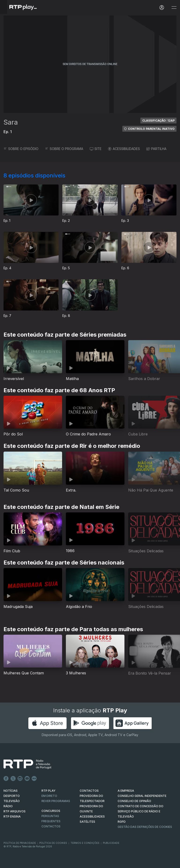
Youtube (27, 779)
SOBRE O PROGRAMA (64, 149)
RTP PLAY (49, 791)
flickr (34, 779)
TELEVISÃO (12, 801)
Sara (11, 122)
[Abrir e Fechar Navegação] (174, 8)
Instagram (20, 779)
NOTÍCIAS (11, 791)
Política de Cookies (53, 843)
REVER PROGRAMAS (56, 801)
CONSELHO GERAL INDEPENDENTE (142, 796)
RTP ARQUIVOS (15, 811)
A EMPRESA (126, 791)
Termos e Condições (85, 843)
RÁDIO (8, 806)
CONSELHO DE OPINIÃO (134, 801)
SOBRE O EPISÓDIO (21, 149)
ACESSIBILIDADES (124, 149)
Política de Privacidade (20, 843)
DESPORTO (12, 796)
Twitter (13, 779)
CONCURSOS (51, 811)
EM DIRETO (49, 796)
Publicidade (111, 843)
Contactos (51, 826)
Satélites (87, 822)
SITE (96, 149)
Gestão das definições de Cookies (145, 827)
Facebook (6, 779)
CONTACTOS (89, 791)
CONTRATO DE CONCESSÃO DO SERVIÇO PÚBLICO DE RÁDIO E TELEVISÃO (141, 811)
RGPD (122, 822)
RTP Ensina (12, 816)
